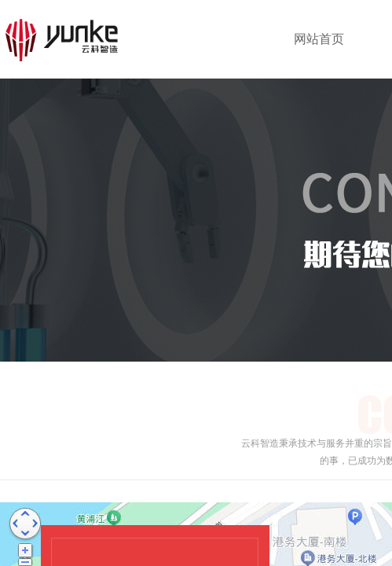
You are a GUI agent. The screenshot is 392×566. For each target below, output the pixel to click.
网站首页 (319, 39)
